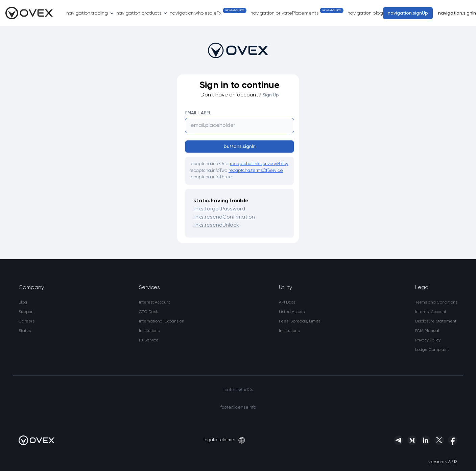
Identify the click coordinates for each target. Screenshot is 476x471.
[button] (436, 350)
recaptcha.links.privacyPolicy (259, 164)
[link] (31, 302)
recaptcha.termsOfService (256, 171)
